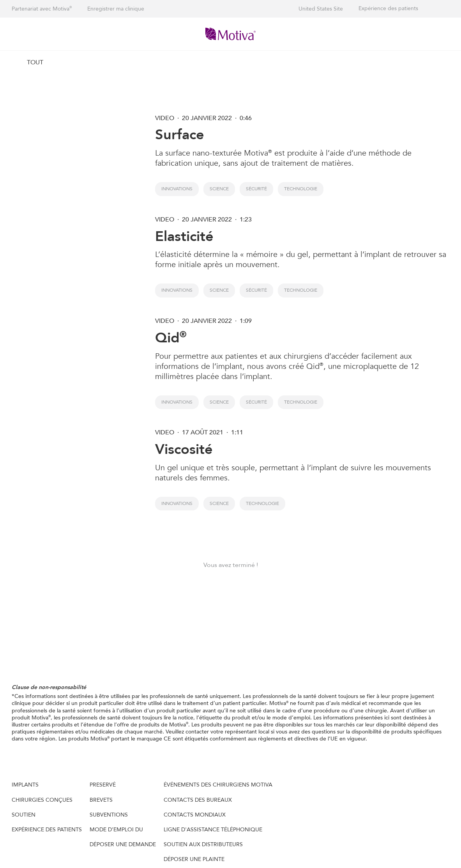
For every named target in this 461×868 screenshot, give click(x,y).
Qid (171, 338)
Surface (180, 135)
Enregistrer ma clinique (116, 9)
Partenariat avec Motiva (42, 9)
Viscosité (184, 449)
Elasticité (184, 236)
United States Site (321, 9)
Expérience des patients (388, 9)
